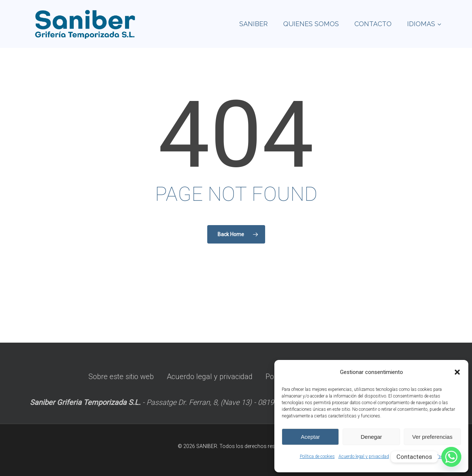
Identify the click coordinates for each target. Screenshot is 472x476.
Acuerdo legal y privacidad (364, 456)
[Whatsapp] (451, 457)
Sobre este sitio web (121, 377)
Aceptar (310, 437)
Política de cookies (317, 456)
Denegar (371, 437)
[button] (457, 372)
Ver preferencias (432, 437)
